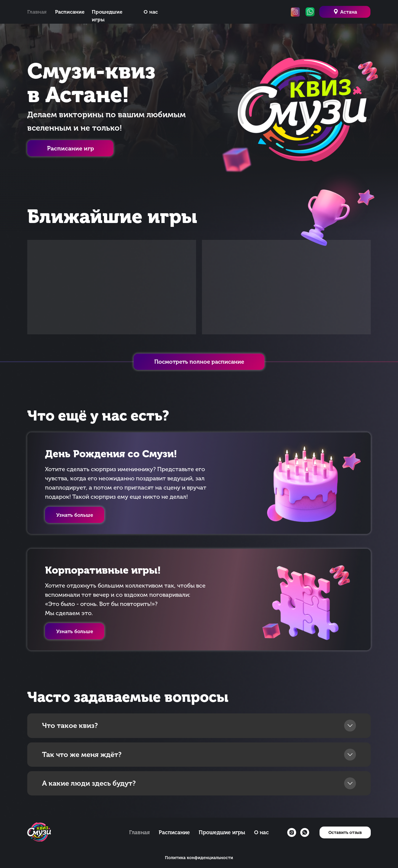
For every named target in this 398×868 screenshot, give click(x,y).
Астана (349, 12)
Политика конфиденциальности (199, 858)
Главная (37, 12)
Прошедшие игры (222, 832)
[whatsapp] (305, 832)
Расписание (70, 12)
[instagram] (292, 832)
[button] (75, 631)
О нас (151, 12)
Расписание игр (70, 148)
